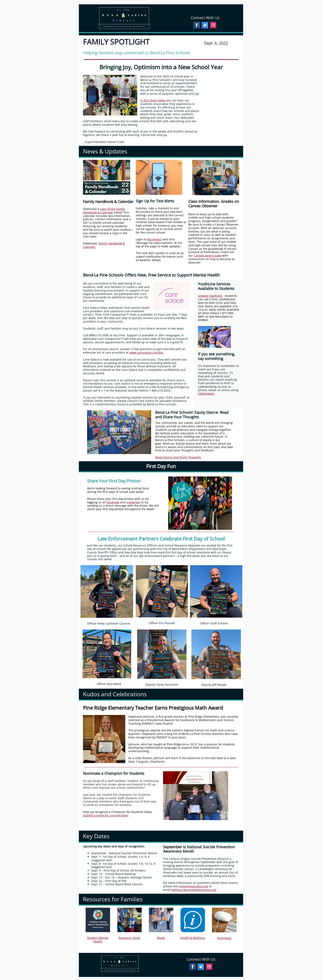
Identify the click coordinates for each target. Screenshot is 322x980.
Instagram (133, 502)
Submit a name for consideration (106, 815)
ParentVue (224, 938)
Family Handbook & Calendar (104, 245)
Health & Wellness (193, 938)
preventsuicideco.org (194, 886)
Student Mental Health (98, 940)
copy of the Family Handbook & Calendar (104, 211)
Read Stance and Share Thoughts (178, 457)
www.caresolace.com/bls (146, 352)
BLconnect (155, 239)
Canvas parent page (208, 255)
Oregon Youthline (210, 296)
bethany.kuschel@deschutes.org (194, 890)
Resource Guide (129, 938)
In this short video (153, 100)
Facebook (113, 502)
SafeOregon (206, 394)
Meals (161, 938)
